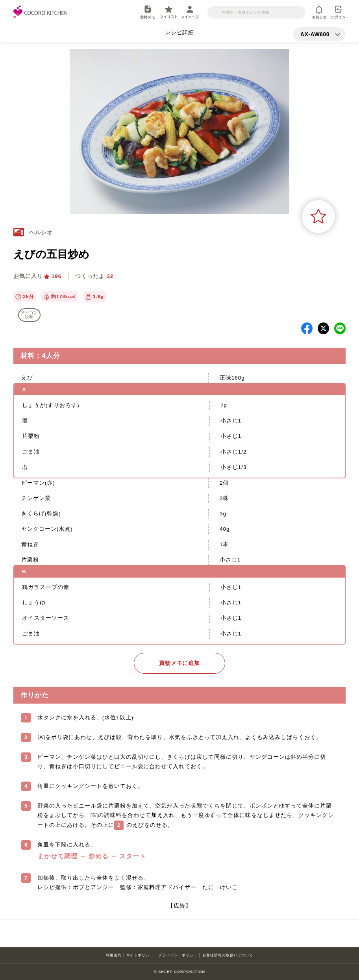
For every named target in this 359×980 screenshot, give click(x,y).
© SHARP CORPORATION (179, 972)
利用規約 (114, 955)
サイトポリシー (140, 955)
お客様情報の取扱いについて (228, 955)
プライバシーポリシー (178, 955)
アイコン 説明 (29, 315)
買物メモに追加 (180, 663)
